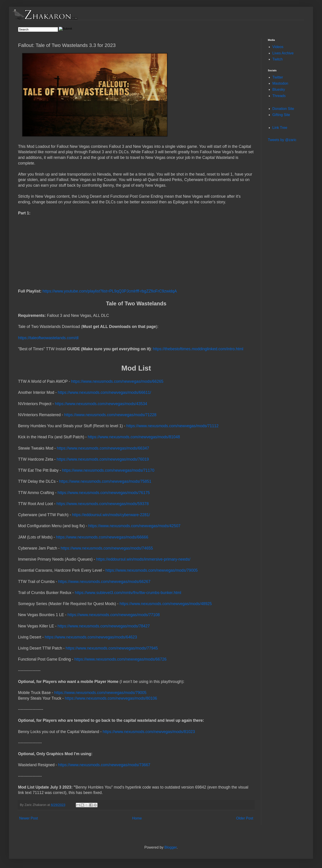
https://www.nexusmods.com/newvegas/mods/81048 (134, 437)
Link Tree (280, 128)
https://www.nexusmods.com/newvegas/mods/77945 (112, 648)
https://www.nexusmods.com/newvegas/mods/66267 (104, 582)
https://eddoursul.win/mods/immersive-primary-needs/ (143, 559)
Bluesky (279, 89)
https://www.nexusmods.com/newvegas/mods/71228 (110, 415)
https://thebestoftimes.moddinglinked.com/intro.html (198, 349)
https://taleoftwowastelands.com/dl (136, 335)
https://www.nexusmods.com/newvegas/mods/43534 (101, 404)
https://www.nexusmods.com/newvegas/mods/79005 (152, 570)
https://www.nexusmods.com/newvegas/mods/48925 (166, 604)
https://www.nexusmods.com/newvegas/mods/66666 (102, 537)
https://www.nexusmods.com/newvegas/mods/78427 (104, 626)
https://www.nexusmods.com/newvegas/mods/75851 (105, 481)
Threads (279, 96)
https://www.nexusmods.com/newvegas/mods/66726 (120, 659)
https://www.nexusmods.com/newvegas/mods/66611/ (104, 392)
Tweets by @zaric (282, 140)
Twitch (277, 59)
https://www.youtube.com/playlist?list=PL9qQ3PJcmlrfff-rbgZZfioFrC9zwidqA (110, 291)
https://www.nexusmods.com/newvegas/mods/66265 (117, 381)
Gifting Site (281, 115)
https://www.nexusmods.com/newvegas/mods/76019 (103, 459)
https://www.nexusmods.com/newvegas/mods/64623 (91, 637)
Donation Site (283, 109)
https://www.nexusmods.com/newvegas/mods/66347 (103, 448)
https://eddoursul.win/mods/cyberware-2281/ (111, 515)
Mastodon (280, 83)
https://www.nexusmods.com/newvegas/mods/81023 (149, 732)
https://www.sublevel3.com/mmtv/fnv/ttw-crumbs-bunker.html (128, 593)
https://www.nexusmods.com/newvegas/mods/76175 (104, 493)
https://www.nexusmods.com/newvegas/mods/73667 (104, 765)
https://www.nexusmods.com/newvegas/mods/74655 (107, 548)
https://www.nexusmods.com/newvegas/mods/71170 (108, 470)
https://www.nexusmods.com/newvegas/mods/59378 (103, 504)
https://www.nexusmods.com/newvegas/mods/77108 (114, 615)
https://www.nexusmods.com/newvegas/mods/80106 (111, 698)
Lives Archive (283, 53)
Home (137, 818)
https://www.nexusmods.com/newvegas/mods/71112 (173, 426)
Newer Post (29, 818)
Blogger (171, 847)
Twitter (278, 77)
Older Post (245, 818)
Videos (278, 47)
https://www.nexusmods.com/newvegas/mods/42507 (134, 526)
